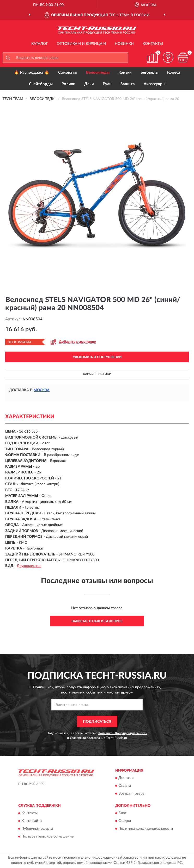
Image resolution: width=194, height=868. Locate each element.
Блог (122, 813)
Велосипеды (98, 73)
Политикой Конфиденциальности (123, 733)
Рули (107, 84)
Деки (89, 84)
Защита (128, 84)
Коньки (125, 73)
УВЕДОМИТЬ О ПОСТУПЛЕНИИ (97, 357)
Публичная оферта (37, 829)
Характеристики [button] (97, 374)
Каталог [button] (40, 44)
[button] (168, 57)
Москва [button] (42, 390)
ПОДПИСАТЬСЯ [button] (97, 722)
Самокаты (68, 73)
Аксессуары (154, 84)
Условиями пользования (87, 738)
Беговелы (149, 73)
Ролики (68, 84)
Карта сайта (32, 821)
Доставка (126, 778)
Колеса (174, 73)
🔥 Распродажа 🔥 (32, 73)
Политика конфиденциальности (146, 829)
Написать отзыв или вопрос (97, 621)
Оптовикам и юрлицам (81, 44)
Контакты (153, 44)
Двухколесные (29, 566)
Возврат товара (131, 794)
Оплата (125, 786)
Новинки (124, 44)
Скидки (125, 821)
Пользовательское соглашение (47, 837)
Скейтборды (41, 84)
